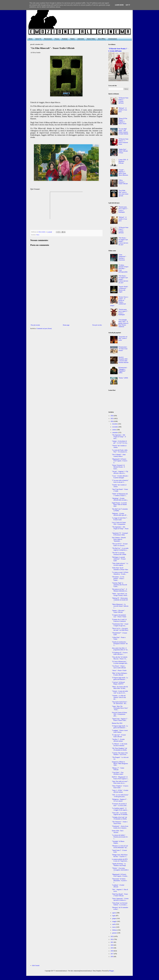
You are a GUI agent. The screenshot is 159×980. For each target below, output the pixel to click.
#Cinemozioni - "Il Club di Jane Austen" (123, 349)
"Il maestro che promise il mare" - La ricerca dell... (120, 805)
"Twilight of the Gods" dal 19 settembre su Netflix (119, 818)
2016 (112, 957)
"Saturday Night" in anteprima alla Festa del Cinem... (119, 585)
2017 (112, 954)
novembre (115, 427)
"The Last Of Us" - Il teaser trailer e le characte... (120, 545)
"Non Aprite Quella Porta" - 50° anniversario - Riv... (120, 703)
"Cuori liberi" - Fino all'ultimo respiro (118, 773)
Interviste (81, 39)
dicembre (115, 424)
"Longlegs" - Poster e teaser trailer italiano (120, 731)
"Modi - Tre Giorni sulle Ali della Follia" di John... (120, 688)
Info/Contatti (36, 966)
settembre (115, 433)
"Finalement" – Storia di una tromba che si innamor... (120, 827)
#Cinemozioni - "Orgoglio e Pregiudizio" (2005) (123, 370)
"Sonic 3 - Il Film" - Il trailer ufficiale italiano (120, 791)
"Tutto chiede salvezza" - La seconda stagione (120, 564)
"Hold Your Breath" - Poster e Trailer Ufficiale (120, 895)
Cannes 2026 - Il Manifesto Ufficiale (123, 161)
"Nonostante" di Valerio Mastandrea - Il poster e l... (119, 881)
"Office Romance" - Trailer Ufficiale (123, 182)
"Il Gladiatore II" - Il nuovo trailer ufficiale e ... (120, 653)
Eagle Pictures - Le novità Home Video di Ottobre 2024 (119, 505)
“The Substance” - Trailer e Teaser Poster (120, 823)
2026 (112, 416)
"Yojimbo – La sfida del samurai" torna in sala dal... (119, 697)
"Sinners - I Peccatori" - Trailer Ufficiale (119, 611)
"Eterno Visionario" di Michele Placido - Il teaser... (118, 467)
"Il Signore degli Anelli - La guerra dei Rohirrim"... (120, 679)
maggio (115, 921)
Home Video (91, 39)
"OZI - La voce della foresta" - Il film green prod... (120, 796)
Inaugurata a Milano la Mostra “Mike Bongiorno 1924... (120, 764)
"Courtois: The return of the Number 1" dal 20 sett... (120, 754)
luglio (114, 916)
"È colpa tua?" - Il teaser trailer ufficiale (119, 736)
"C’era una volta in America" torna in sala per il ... (120, 481)
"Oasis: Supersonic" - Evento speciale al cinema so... (120, 899)
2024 (112, 421)
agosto (114, 913)
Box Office (102, 39)
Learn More (119, 5)
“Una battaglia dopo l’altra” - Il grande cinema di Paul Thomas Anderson (123, 323)
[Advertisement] (66, 307)
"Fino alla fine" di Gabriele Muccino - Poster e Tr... (120, 658)
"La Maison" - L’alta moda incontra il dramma (120, 745)
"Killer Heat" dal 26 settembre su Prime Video (120, 569)
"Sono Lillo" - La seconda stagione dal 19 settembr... (120, 814)
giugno (114, 918)
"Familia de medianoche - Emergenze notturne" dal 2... (120, 644)
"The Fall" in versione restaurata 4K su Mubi (119, 554)
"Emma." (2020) (123, 378)
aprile (114, 924)
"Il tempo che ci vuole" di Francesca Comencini (119, 620)
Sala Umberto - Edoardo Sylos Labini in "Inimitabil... (119, 539)
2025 (112, 419)
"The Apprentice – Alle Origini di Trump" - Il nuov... (119, 437)
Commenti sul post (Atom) (44, 329)
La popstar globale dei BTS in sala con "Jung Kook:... (120, 860)
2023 (112, 936)
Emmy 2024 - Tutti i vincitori (118, 832)
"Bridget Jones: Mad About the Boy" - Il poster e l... (120, 856)
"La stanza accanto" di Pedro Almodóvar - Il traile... (120, 573)
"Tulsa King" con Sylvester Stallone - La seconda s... (120, 904)
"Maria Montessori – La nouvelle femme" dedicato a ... (120, 606)
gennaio (115, 933)
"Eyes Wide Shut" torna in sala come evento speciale (123, 193)
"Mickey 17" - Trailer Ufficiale (118, 769)
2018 (112, 951)
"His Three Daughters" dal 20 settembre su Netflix (119, 749)
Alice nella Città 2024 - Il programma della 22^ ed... (120, 649)
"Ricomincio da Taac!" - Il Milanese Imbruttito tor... (120, 590)
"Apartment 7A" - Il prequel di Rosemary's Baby (120, 534)
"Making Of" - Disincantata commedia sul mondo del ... (120, 600)
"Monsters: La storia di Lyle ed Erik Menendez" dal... (120, 847)
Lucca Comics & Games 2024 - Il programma (119, 523)
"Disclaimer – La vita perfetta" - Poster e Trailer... (118, 579)
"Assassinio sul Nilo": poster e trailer (123, 338)
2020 (112, 945)
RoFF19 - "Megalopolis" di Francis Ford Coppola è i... (120, 778)
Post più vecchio (97, 325)
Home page (66, 325)
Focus (57, 39)
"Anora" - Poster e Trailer (119, 670)
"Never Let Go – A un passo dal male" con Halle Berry (120, 629)
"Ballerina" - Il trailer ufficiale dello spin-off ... (120, 514)
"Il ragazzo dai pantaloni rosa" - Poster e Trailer (119, 616)
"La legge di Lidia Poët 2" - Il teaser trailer (120, 519)
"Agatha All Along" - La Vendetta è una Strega (119, 865)
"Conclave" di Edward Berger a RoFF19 (118, 683)
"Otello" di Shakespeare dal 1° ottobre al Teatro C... (120, 495)
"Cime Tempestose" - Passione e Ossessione (123, 257)
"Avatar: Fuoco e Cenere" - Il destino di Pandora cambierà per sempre (119, 301)
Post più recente (35, 325)
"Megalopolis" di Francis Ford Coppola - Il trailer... (120, 875)
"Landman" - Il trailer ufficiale (118, 886)
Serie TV (38, 39)
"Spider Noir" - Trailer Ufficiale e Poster (123, 151)
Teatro (73, 39)
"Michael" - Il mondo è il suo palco (123, 110)
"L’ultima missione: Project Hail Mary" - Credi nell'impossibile (123, 269)
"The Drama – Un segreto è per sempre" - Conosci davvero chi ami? (123, 241)
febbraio (115, 930)
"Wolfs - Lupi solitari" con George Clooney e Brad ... (120, 595)
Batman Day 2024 (117, 723)
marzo (114, 927)
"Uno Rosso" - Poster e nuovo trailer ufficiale (119, 667)
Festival (65, 39)
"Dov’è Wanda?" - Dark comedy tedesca (119, 455)
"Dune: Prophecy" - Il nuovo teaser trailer (120, 787)
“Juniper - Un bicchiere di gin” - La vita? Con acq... (120, 442)
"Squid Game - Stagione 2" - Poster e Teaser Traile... (120, 720)
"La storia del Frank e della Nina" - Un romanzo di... (120, 451)
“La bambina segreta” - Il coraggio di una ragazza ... (120, 809)
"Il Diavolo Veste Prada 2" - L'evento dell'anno (123, 100)
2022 (112, 939)
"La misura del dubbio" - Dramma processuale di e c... (120, 837)
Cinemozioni (113, 39)
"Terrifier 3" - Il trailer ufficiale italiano (118, 740)
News (31, 39)
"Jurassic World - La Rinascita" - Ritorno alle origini (123, 289)
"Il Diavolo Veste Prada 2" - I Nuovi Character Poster (123, 142)
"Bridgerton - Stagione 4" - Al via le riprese (120, 800)
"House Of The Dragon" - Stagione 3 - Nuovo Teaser (123, 121)
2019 (112, 948)
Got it (128, 5)
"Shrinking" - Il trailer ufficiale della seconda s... (120, 499)
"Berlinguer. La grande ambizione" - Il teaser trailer (119, 559)
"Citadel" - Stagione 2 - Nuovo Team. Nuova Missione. (123, 172)
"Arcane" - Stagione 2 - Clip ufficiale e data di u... (120, 472)
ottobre (114, 430)
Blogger (112, 971)
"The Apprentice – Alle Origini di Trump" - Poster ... (120, 529)
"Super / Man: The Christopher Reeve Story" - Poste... (120, 708)
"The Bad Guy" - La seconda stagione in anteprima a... (120, 549)
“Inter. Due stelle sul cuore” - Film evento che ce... (120, 782)
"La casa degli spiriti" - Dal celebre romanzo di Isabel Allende (123, 131)
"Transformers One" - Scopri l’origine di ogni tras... (120, 625)
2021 (112, 942)
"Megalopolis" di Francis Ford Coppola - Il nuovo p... (120, 461)
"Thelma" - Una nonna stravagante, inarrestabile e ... (120, 870)
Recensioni (48, 39)
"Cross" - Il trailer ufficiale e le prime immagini (120, 477)
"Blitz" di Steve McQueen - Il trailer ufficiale (120, 674)
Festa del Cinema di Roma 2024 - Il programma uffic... (120, 714)
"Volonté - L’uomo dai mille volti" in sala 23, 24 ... (120, 692)
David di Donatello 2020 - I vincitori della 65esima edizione (124, 360)
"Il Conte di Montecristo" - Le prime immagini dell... (120, 662)
